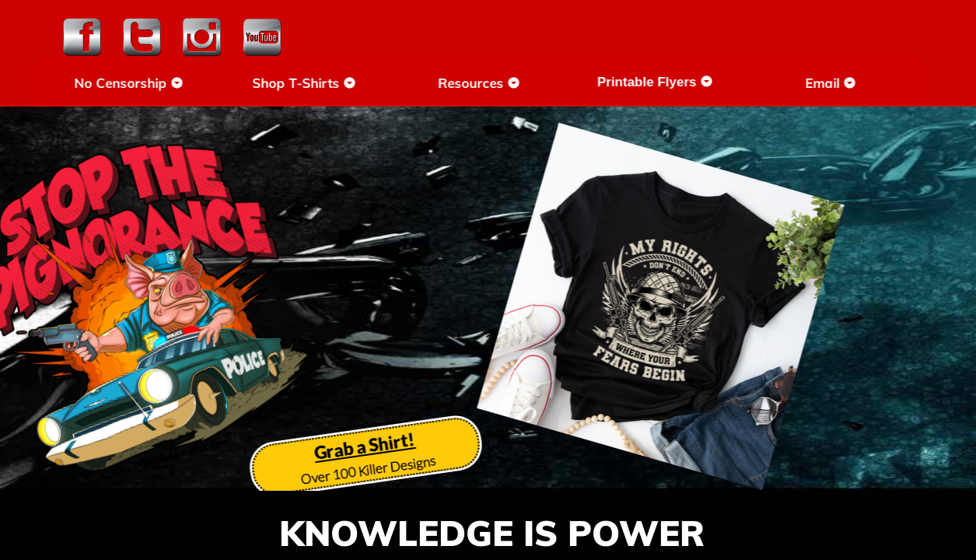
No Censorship (153, 83)
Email (854, 83)
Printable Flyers (679, 82)
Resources (503, 83)
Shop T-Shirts (328, 83)
